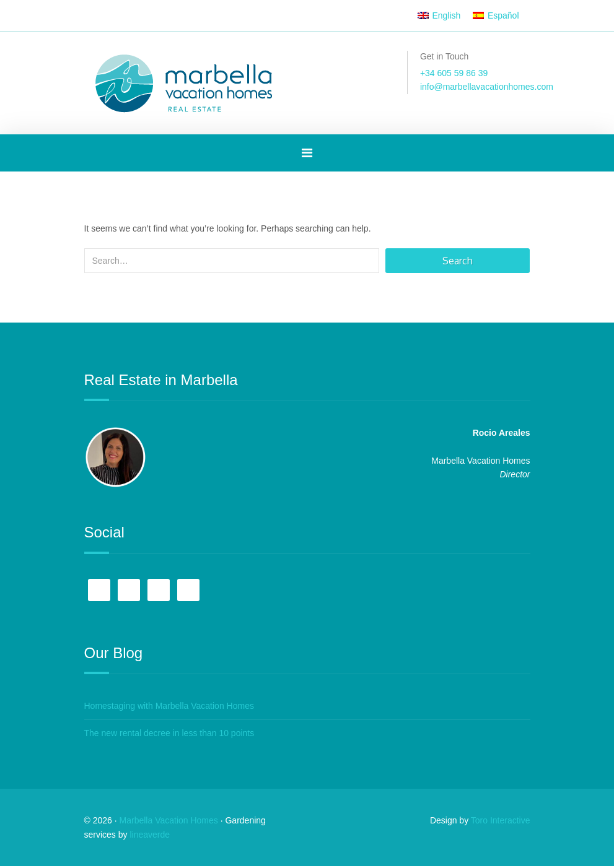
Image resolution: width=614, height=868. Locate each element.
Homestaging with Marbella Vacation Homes (169, 707)
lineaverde (150, 836)
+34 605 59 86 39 (454, 73)
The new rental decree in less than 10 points (169, 734)
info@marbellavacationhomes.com (487, 87)
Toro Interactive (501, 822)
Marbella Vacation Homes (169, 822)
